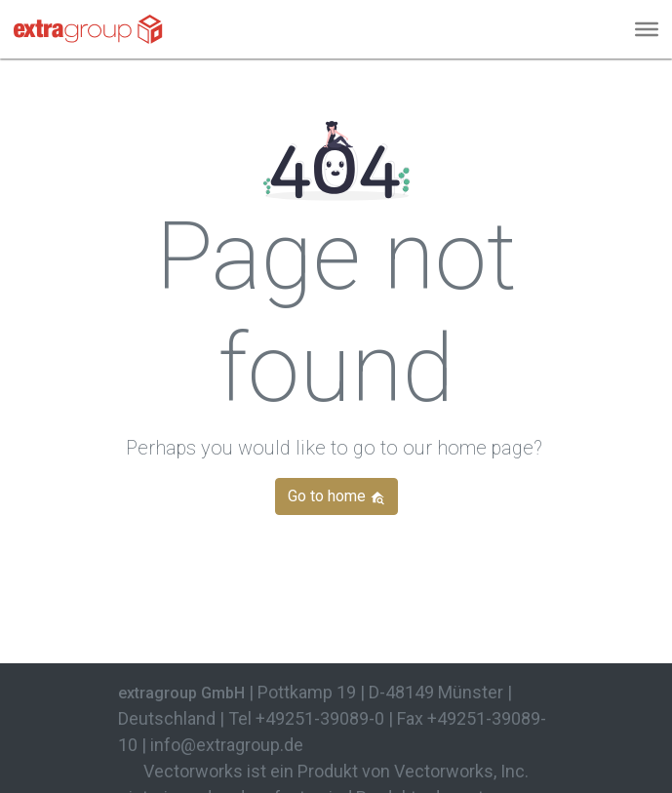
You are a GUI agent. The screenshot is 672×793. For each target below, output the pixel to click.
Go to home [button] (336, 496)
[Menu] (647, 29)
